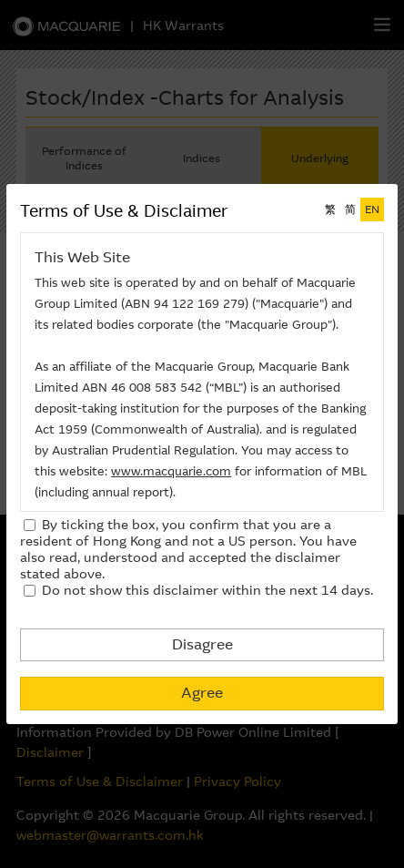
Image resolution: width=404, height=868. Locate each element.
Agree (202, 693)
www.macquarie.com (171, 471)
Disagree (202, 644)
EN (372, 209)
